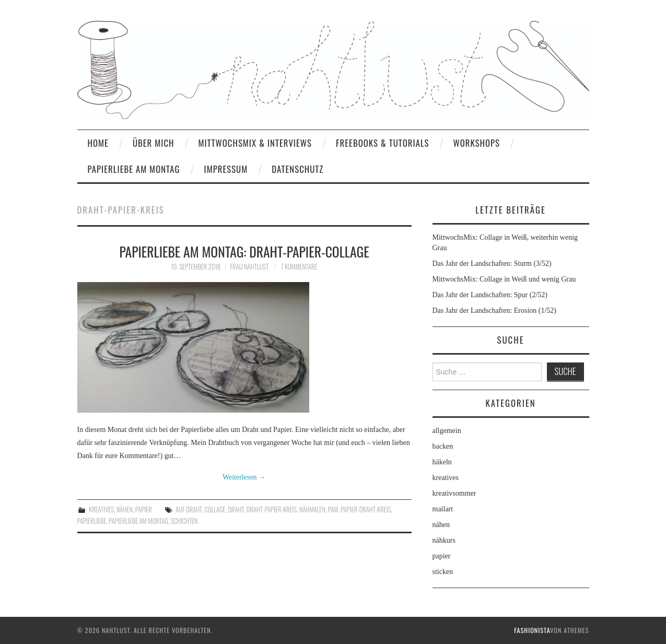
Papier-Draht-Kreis (366, 510)
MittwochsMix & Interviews (255, 143)
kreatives (101, 510)
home (98, 143)
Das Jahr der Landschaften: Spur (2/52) (490, 295)
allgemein (447, 431)
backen (443, 446)
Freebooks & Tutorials (382, 143)
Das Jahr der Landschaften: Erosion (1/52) (495, 311)
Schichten (184, 521)
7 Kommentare (299, 267)
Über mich (154, 143)
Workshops (476, 143)
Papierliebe (92, 521)
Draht (236, 510)
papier (144, 510)
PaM (333, 510)
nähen (125, 510)
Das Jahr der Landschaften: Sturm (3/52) (492, 264)
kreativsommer (454, 493)
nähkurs (444, 540)
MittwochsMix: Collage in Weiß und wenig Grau (504, 279)
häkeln (442, 462)
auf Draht (189, 510)
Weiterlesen (244, 477)
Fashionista (532, 630)
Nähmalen (312, 510)
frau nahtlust (249, 267)
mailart (443, 509)
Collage (215, 510)
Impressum (226, 169)
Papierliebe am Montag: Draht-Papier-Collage (244, 251)
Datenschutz (297, 169)
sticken (443, 572)
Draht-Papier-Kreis (272, 510)
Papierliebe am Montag (134, 169)
